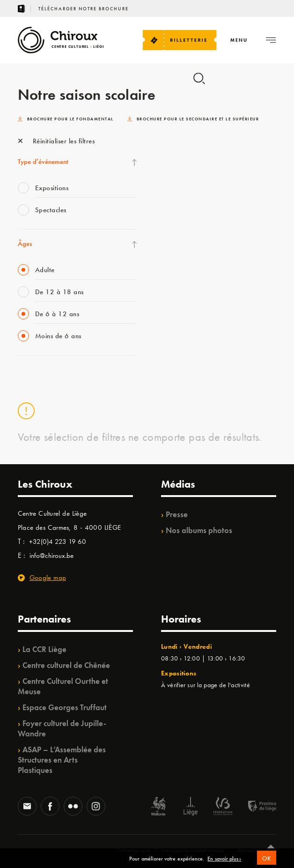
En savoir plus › (224, 864)
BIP (162, 235)
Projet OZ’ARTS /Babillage (196, 187)
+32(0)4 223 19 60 (58, 542)
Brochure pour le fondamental (66, 119)
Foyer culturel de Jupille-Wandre (62, 728)
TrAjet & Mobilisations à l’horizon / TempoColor (207, 211)
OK (267, 863)
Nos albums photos (199, 530)
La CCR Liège (44, 649)
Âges (25, 244)
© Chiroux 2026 (134, 851)
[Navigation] (239, 40)
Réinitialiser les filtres (56, 141)
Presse (177, 514)
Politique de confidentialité (193, 851)
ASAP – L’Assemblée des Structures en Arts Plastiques (62, 760)
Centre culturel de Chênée (66, 665)
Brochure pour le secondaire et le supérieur (193, 119)
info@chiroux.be (51, 556)
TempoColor (174, 168)
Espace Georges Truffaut (65, 707)
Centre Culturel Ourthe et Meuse (63, 686)
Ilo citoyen (172, 149)
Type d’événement (43, 162)
